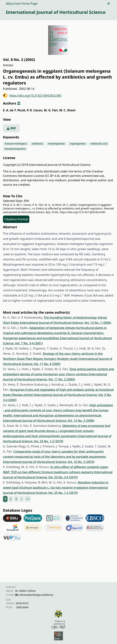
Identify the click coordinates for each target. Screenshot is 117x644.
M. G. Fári (51, 110)
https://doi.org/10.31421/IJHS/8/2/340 (32, 95)
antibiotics (37, 144)
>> (28, 499)
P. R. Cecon (35, 110)
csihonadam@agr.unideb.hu (36, 595)
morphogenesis (56, 144)
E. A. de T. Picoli (14, 110)
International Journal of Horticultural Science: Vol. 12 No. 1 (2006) (66, 323)
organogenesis (78, 144)
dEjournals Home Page (22, 3)
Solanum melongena (16, 144)
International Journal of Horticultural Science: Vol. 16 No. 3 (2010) (49, 462)
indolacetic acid (99, 144)
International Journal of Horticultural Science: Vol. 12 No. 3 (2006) (49, 421)
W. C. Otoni (67, 110)
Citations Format (16, 219)
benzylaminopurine (15, 149)
